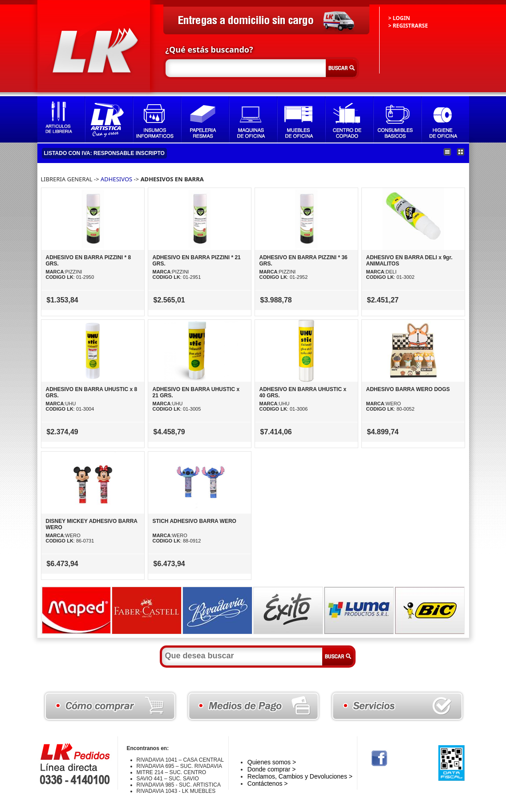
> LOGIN (399, 18)
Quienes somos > (272, 762)
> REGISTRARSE (408, 26)
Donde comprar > (272, 769)
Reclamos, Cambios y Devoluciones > (300, 776)
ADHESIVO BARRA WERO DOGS (408, 389)
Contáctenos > (268, 783)
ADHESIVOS (116, 179)
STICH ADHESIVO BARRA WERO (194, 521)
